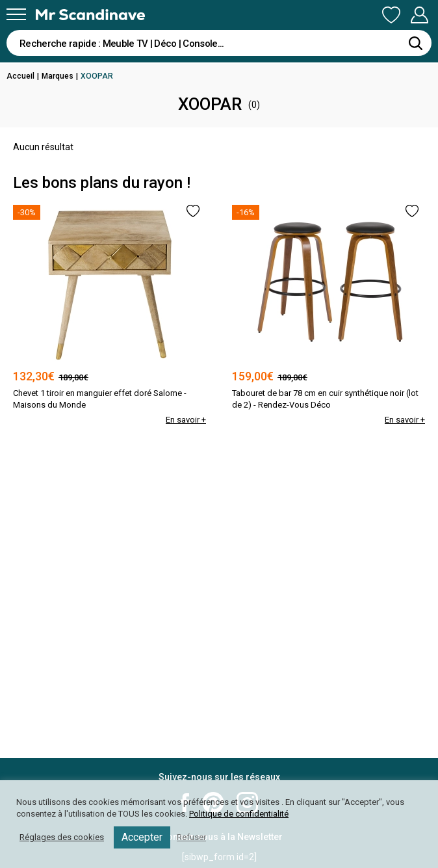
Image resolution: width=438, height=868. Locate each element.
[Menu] (16, 14)
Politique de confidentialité (239, 814)
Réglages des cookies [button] (62, 837)
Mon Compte (419, 15)
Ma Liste (391, 15)
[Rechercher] (415, 43)
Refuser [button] (191, 837)
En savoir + (186, 420)
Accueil (20, 76)
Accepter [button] (142, 837)
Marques (58, 76)
